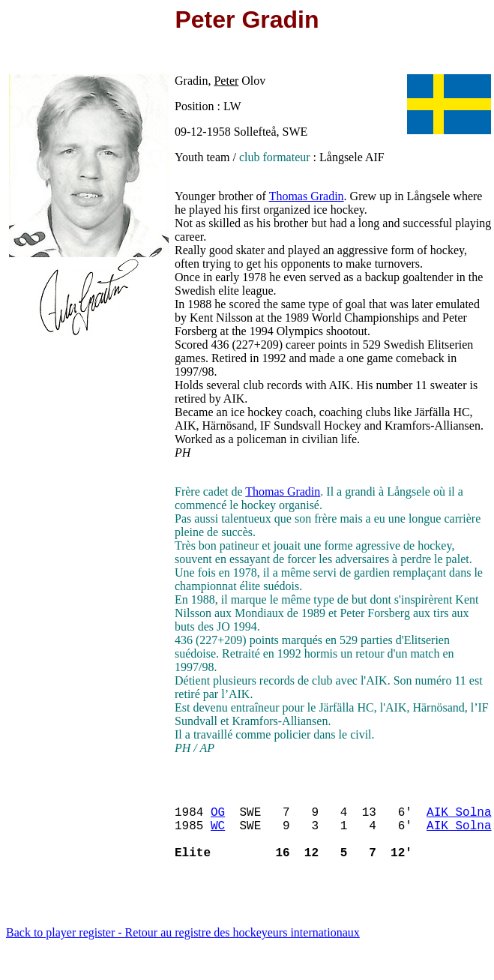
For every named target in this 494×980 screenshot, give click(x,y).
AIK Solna (459, 817)
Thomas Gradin (307, 196)
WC (218, 834)
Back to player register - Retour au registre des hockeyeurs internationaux (183, 947)
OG (218, 817)
